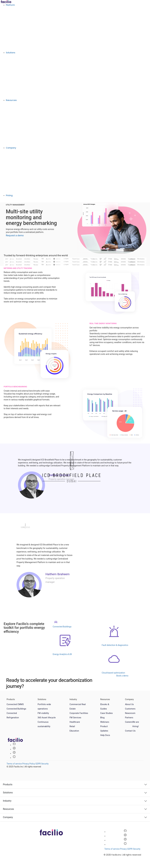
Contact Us (130, 731)
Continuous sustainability (44, 724)
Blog (102, 718)
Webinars (105, 722)
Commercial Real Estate (78, 707)
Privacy (123, 849)
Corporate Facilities (79, 713)
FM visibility (43, 713)
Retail (72, 726)
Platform (10, 5)
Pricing (9, 195)
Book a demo (8, 200)
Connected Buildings (16, 709)
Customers (130, 709)
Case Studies (107, 713)
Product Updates (104, 729)
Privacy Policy (29, 764)
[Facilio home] (6, 1)
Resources (11, 100)
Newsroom (130, 713)
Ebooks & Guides (105, 707)
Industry (7, 801)
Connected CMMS (15, 704)
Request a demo (15, 235)
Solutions (10, 53)
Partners (129, 718)
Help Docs (105, 735)
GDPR (38, 764)
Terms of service (14, 764)
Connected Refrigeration (13, 715)
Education (74, 731)
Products (8, 784)
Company (11, 148)
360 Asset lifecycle (47, 718)
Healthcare (75, 722)
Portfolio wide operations (44, 707)
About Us (129, 704)
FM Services (75, 718)
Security (45, 764)
